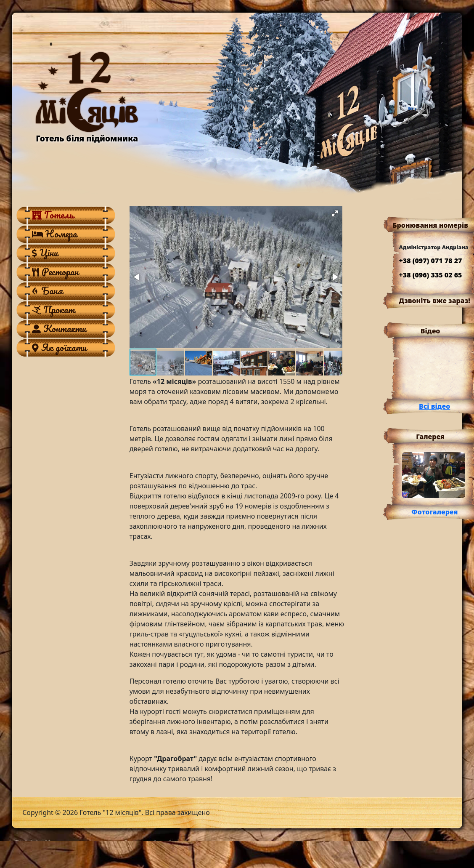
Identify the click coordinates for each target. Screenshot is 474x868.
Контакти (59, 328)
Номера (54, 234)
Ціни (45, 253)
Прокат (53, 309)
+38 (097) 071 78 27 (430, 261)
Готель (53, 215)
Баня (47, 290)
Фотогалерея (434, 512)
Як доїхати (59, 347)
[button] (335, 213)
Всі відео (434, 406)
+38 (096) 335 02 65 (430, 275)
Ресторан (55, 272)
